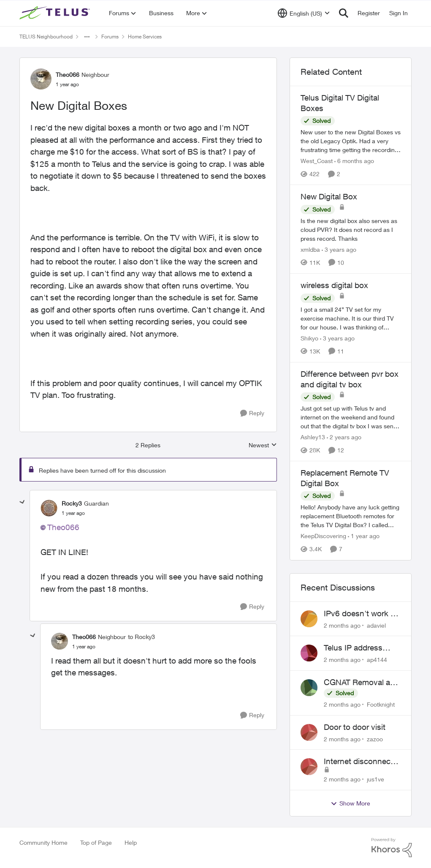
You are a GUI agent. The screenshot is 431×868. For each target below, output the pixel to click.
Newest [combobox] (263, 445)
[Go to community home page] (56, 13)
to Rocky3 (141, 637)
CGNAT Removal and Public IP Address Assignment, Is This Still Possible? (362, 683)
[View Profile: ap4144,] (309, 653)
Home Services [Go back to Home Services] (145, 37)
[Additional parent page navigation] (87, 37)
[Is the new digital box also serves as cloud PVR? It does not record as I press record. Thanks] (351, 230)
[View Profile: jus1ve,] (309, 767)
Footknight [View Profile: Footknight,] (381, 704)
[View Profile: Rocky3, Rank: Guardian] (49, 508)
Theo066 (63, 527)
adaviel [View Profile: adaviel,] (376, 625)
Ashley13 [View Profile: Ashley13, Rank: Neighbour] (313, 437)
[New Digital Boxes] (73, 513)
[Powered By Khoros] (392, 848)
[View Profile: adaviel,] (309, 619)
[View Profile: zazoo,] (309, 732)
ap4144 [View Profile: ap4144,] (377, 660)
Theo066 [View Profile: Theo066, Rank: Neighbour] (68, 75)
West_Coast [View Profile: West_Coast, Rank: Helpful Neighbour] (317, 161)
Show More (350, 803)
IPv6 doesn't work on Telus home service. (362, 614)
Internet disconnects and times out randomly (361, 762)
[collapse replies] (22, 502)
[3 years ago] (339, 249)
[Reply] (252, 413)
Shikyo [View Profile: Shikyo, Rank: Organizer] (309, 338)
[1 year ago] (364, 536)
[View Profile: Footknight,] (309, 688)
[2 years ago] (344, 437)
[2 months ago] (342, 625)
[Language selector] (304, 13)
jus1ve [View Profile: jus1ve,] (375, 779)
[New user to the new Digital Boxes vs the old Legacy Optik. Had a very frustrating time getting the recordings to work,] (351, 141)
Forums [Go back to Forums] (110, 37)
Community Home (43, 842)
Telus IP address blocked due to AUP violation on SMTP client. (359, 648)
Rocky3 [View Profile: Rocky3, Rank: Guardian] (72, 503)
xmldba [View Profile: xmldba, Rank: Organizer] (310, 249)
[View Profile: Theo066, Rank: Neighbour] (41, 79)
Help (131, 842)
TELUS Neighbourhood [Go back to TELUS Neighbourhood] (46, 37)
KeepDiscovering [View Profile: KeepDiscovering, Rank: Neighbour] (323, 536)
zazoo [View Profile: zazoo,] (375, 739)
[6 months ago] (354, 161)
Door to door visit (355, 727)
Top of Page (96, 842)
